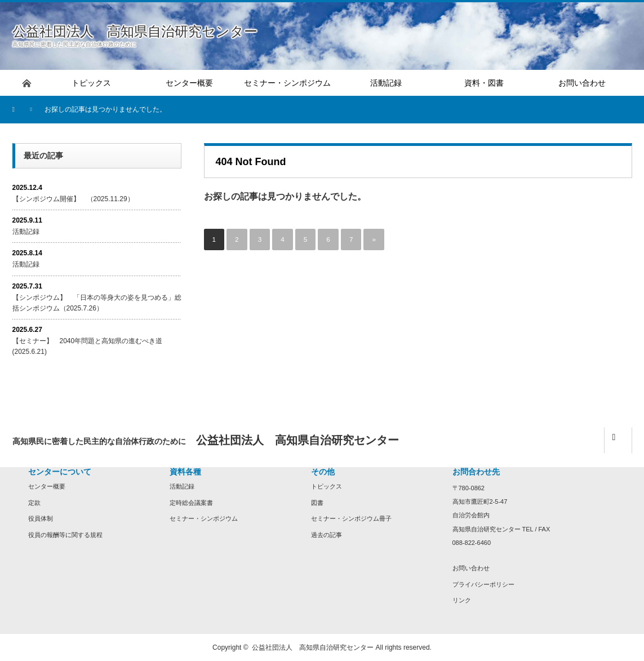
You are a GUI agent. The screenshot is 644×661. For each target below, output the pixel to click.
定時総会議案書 (191, 503)
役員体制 (41, 518)
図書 (317, 503)
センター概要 (47, 486)
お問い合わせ (471, 568)
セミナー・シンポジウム (204, 518)
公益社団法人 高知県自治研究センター (135, 31)
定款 (34, 503)
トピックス (327, 486)
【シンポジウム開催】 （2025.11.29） (73, 199)
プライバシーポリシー (483, 584)
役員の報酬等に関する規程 (65, 535)
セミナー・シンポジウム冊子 (351, 518)
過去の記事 (327, 535)
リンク (462, 600)
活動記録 (26, 232)
